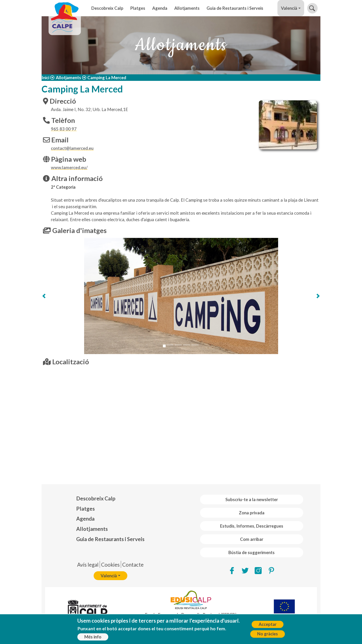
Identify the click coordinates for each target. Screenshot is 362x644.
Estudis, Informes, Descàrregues (252, 526)
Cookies (110, 565)
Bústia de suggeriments (252, 552)
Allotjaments (187, 8)
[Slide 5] (195, 345)
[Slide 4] (187, 345)
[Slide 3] (178, 345)
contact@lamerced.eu (72, 148)
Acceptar (268, 624)
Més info (93, 637)
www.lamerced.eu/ (69, 168)
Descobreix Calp (107, 8)
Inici (45, 78)
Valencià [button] (289, 8)
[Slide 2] (170, 345)
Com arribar (252, 539)
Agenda (160, 8)
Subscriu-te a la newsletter (252, 499)
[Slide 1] (164, 346)
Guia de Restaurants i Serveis (235, 8)
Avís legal (88, 565)
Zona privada (252, 513)
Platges (138, 8)
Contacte (133, 565)
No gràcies (268, 634)
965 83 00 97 (64, 129)
